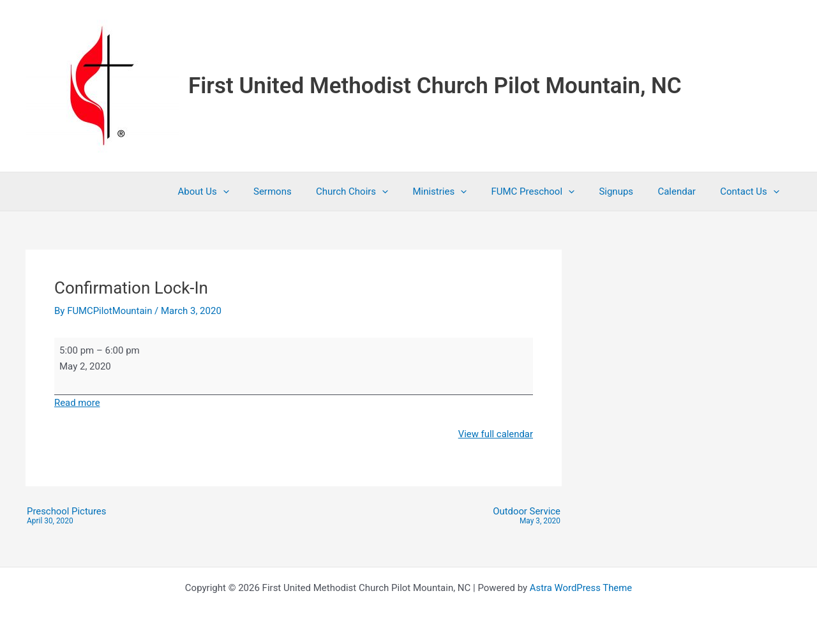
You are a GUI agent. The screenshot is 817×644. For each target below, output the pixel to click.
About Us (243, 191)
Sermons (307, 191)
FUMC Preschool (552, 191)
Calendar (685, 191)
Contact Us (752, 191)
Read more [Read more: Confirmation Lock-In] (77, 403)
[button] (263, 191)
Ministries (464, 191)
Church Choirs (381, 191)
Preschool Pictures (67, 516)
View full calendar (495, 434)
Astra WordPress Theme (581, 588)
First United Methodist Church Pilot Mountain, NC (435, 86)
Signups (629, 191)
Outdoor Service (526, 516)
